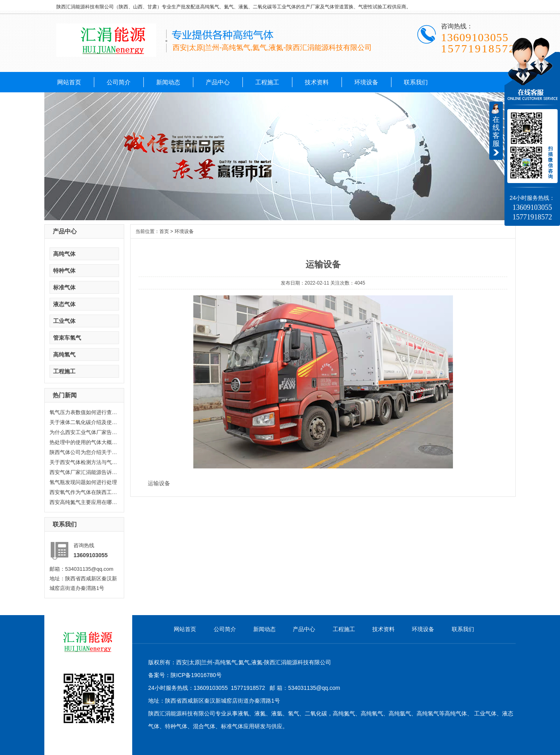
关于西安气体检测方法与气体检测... (83, 462)
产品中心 (218, 82)
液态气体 (64, 304)
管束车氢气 (67, 338)
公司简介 (119, 82)
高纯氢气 (64, 355)
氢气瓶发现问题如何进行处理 (83, 482)
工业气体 (64, 321)
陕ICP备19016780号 (196, 675)
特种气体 (64, 271)
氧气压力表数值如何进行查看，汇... (83, 412)
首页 (164, 231)
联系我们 (416, 82)
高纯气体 (64, 254)
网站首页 (69, 82)
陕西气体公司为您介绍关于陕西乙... (83, 452)
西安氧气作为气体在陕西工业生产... (83, 492)
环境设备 (366, 82)
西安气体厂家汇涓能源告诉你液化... (83, 472)
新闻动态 (168, 82)
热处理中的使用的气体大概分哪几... (83, 442)
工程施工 (267, 82)
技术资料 (317, 82)
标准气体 (64, 287)
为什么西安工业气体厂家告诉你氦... (83, 432)
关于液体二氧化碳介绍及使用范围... (83, 422)
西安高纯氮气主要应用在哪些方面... (83, 502)
